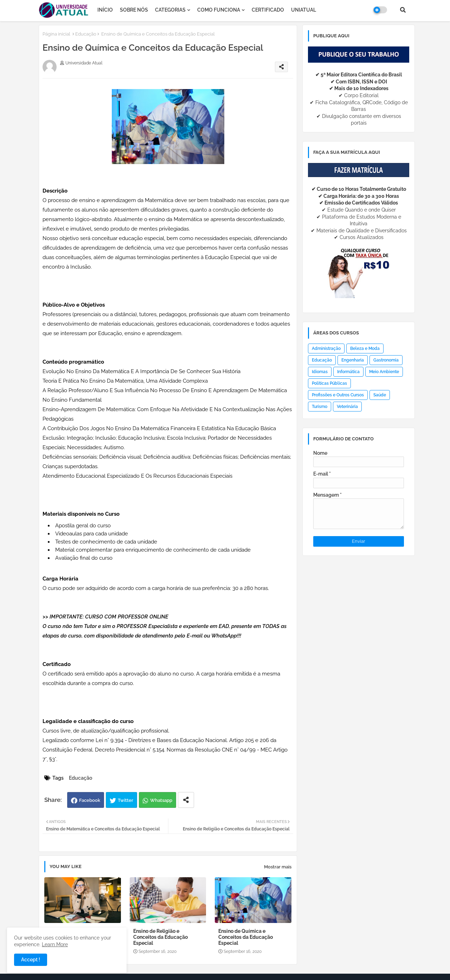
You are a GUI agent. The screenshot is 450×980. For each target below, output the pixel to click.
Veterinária (347, 407)
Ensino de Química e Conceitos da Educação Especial (246, 937)
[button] (403, 10)
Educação (86, 34)
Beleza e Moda (365, 348)
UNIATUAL (304, 10)
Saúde (380, 395)
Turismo (320, 407)
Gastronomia (386, 360)
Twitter (126, 800)
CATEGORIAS (170, 10)
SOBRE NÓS (134, 10)
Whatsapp (161, 800)
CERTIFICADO (268, 10)
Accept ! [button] (31, 960)
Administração (326, 348)
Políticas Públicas (329, 383)
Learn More (55, 944)
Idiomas (320, 372)
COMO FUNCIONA (219, 10)
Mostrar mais (278, 867)
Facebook (90, 800)
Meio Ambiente (384, 372)
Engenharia (353, 360)
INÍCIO (105, 10)
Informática (348, 372)
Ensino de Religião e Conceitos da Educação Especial (160, 937)
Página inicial (56, 34)
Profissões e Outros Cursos (338, 395)
